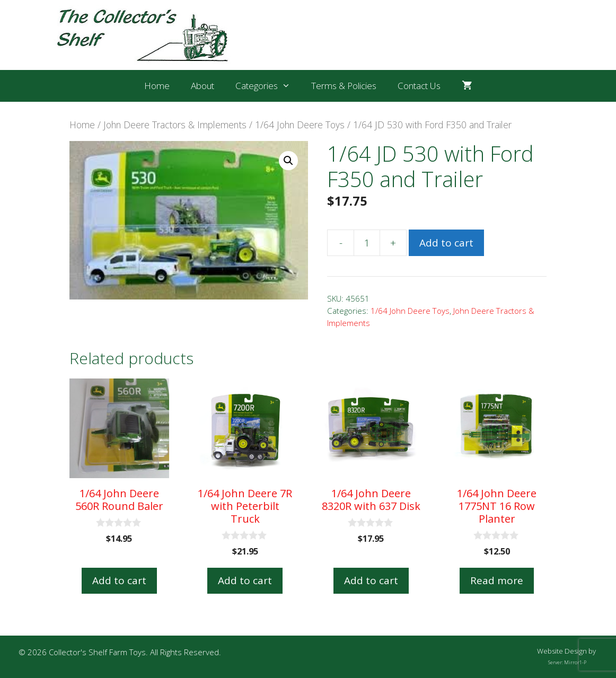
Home (157, 86)
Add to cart (446, 243)
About (203, 86)
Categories (268, 86)
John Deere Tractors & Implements (175, 125)
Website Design (562, 651)
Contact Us (419, 86)
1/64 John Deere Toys (300, 125)
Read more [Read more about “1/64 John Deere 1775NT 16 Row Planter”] (497, 580)
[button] (288, 161)
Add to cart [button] (119, 580)
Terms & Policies (344, 86)
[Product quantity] (367, 243)
